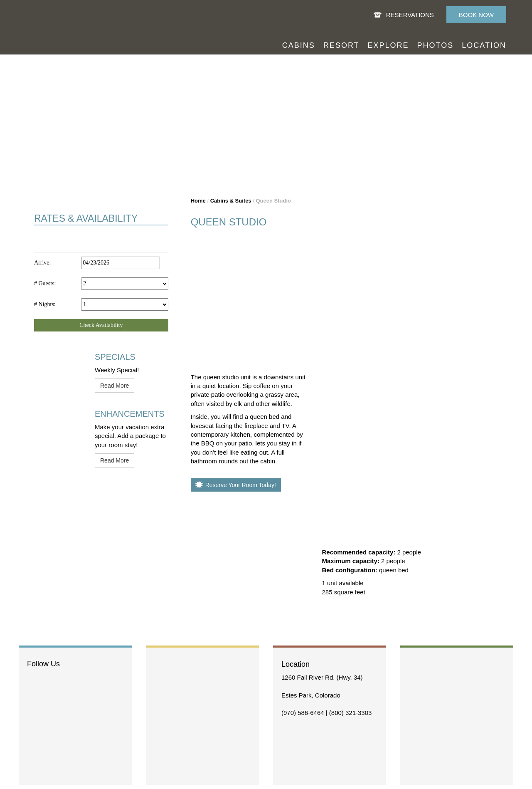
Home (198, 201)
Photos (436, 45)
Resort (341, 45)
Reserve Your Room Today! (241, 485)
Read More (115, 386)
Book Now (476, 15)
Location (484, 45)
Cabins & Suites (231, 201)
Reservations (410, 15)
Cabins (299, 45)
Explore (388, 45)
